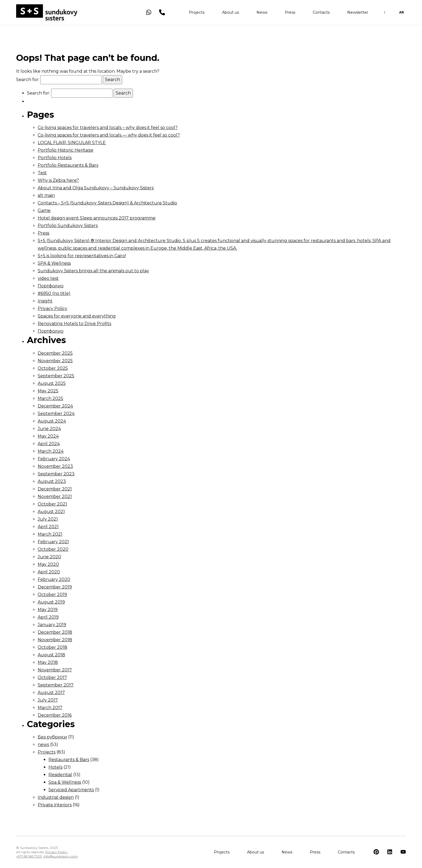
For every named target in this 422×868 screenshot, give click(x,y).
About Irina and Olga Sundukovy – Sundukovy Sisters (96, 188)
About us (231, 13)
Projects (197, 13)
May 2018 (48, 662)
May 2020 (48, 564)
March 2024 (51, 451)
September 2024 (56, 414)
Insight (45, 301)
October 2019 (52, 595)
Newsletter (358, 13)
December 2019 (55, 587)
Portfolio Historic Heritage (66, 150)
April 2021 (48, 527)
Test (42, 173)
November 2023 (55, 466)
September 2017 (56, 685)
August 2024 (52, 421)
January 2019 (52, 625)
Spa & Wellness (65, 782)
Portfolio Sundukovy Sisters (68, 226)
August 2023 (52, 481)
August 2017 (51, 693)
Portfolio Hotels (55, 158)
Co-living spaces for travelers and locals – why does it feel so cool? (108, 128)
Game (44, 210)
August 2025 (52, 383)
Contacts (321, 13)
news (43, 745)
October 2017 (52, 677)
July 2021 (48, 519)
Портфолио (51, 286)
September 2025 (56, 376)
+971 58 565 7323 (29, 856)
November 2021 (55, 496)
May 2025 (48, 391)
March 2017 (50, 708)
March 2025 (50, 398)
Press (290, 13)
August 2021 (51, 512)
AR (402, 13)
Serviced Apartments (71, 790)
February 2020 (54, 579)
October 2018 (52, 647)
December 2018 (55, 632)
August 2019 (51, 602)
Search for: (28, 80)
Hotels (55, 767)
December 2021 (55, 489)
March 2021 (50, 534)
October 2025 (53, 368)
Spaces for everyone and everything (77, 316)
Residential (60, 775)
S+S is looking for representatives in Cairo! (82, 256)
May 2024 (48, 436)
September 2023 (56, 474)
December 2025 (55, 353)
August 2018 (51, 655)
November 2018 (55, 640)
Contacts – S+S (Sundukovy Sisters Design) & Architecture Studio (107, 203)
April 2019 (48, 617)
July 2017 (48, 700)
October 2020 (53, 549)
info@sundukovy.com (61, 856)
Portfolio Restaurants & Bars (68, 165)
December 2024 (55, 406)
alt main (46, 195)
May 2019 (48, 610)
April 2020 (49, 572)
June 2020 (49, 557)
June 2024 (49, 429)
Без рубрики (52, 737)
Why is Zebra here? (58, 180)
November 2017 (55, 670)
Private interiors (55, 805)
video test (48, 278)
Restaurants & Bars (69, 760)
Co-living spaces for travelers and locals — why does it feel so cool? (109, 135)
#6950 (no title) (54, 293)
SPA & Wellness (54, 263)
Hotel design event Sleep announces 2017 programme (97, 218)
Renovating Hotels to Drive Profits (74, 324)
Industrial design (56, 797)
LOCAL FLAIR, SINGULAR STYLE (72, 143)
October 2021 (52, 504)
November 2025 (55, 361)
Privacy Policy (52, 308)
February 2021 (53, 542)
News (262, 13)
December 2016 (55, 715)
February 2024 (54, 459)
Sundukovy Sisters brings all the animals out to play (93, 271)
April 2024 (49, 444)
